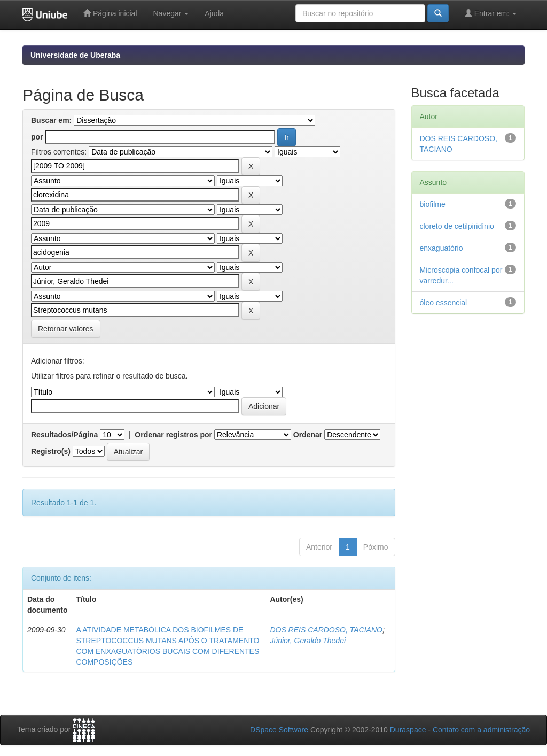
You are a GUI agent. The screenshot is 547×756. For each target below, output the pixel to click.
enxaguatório (441, 248)
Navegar (171, 13)
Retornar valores (66, 329)
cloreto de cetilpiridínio (457, 226)
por (37, 137)
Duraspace (408, 730)
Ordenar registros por (173, 435)
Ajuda (214, 13)
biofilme (433, 204)
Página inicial (110, 13)
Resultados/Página (64, 435)
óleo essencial (444, 303)
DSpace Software (279, 730)
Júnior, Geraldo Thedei (308, 641)
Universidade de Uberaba (75, 55)
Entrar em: (491, 13)
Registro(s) (51, 451)
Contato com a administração (481, 730)
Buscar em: (51, 120)
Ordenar (308, 435)
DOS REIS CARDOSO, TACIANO (326, 630)
